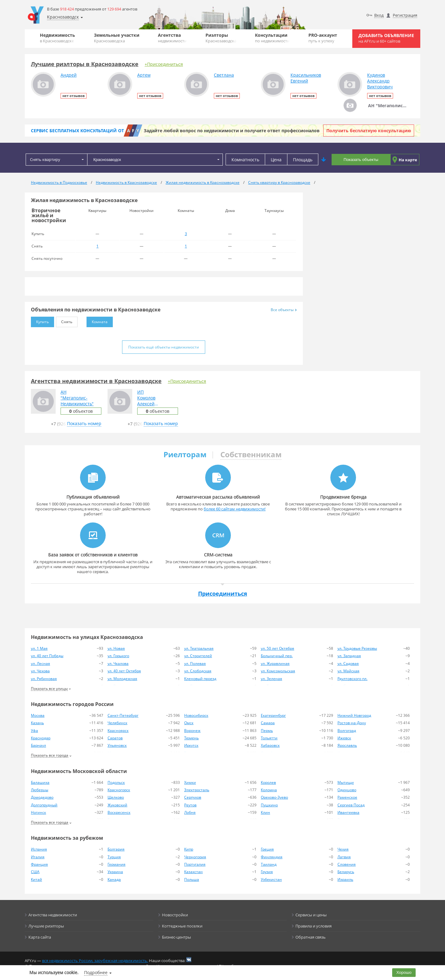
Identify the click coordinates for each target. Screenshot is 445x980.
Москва (38, 715)
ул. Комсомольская (278, 671)
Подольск (116, 782)
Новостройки (175, 915)
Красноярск (118, 731)
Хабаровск (270, 745)
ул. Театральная (199, 648)
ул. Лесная (40, 663)
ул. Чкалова (118, 663)
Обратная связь (311, 937)
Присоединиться (223, 593)
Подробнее (96, 972)
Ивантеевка (348, 812)
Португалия (195, 864)
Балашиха (40, 782)
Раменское (347, 797)
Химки (190, 782)
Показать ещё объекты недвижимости (164, 347)
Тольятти (269, 738)
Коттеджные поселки (182, 926)
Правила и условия (314, 926)
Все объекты (284, 310)
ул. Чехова (40, 671)
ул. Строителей (198, 656)
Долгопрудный (44, 805)
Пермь (267, 731)
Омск (189, 723)
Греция (267, 849)
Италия (38, 857)
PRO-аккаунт (323, 38)
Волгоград (347, 731)
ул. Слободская (198, 671)
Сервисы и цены (311, 915)
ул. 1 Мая (39, 648)
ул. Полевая (195, 663)
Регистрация (405, 15)
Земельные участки (117, 38)
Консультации (272, 38)
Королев (268, 782)
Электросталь (197, 790)
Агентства (172, 38)
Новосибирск (196, 715)
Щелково (116, 797)
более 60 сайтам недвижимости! (235, 509)
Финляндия (272, 857)
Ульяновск (117, 745)
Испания (39, 849)
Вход (379, 15)
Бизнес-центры (176, 937)
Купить (40, 321)
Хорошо (404, 972)
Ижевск (344, 738)
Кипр (189, 849)
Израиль (345, 879)
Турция (114, 857)
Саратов (115, 738)
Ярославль (347, 745)
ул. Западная (349, 656)
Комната (97, 321)
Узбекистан (271, 879)
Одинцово (347, 790)
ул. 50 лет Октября (278, 648)
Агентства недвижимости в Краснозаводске (96, 381)
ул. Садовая (348, 663)
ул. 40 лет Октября (124, 671)
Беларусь (346, 872)
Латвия (344, 857)
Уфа (34, 731)
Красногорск (119, 790)
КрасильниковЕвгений (306, 78)
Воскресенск (119, 812)
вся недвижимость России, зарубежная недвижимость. (95, 961)
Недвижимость (57, 38)
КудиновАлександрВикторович (380, 81)
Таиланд (269, 864)
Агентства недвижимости (53, 915)
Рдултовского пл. (352, 679)
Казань (37, 723)
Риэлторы (221, 38)
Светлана (224, 75)
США (35, 872)
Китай (36, 879)
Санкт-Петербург (123, 715)
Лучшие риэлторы (46, 926)
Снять (64, 321)
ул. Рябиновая (44, 679)
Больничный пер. (277, 656)
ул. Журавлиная (275, 663)
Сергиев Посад (351, 805)
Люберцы (40, 790)
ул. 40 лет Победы (47, 656)
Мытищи (346, 782)
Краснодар (41, 738)
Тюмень (191, 738)
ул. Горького (118, 656)
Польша (192, 879)
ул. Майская (348, 671)
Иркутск (191, 745)
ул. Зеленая (271, 679)
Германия (117, 864)
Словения (347, 864)
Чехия (343, 849)
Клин (265, 812)
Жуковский (117, 805)
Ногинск (38, 812)
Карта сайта (40, 937)
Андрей (69, 75)
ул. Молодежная (122, 679)
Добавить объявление (386, 38)
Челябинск (117, 723)
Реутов (190, 805)
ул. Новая (116, 648)
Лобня (190, 812)
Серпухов (193, 797)
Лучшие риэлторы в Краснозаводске (85, 64)
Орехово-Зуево (274, 797)
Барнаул (38, 745)
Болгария (116, 849)
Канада (114, 879)
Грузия (267, 872)
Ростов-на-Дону (352, 723)
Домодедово (42, 797)
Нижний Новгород (354, 715)
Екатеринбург (273, 715)
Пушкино (269, 805)
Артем (144, 75)
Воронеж (192, 731)
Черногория (195, 857)
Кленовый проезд (200, 679)
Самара (268, 723)
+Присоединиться (164, 64)
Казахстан (193, 872)
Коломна (269, 790)
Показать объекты (361, 160)
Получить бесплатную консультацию (369, 131)
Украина (115, 872)
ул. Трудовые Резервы (357, 648)
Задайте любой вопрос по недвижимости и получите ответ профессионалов (232, 131)
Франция (39, 864)
